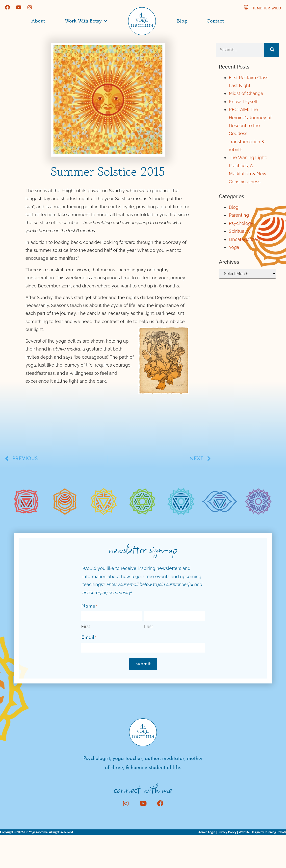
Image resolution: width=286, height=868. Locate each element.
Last (149, 626)
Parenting (239, 215)
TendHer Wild (267, 9)
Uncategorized (244, 239)
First (86, 626)
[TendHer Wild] (246, 7)
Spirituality (240, 231)
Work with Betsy (86, 21)
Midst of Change (246, 93)
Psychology (241, 223)
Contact (215, 21)
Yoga (234, 247)
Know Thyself (243, 102)
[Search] (272, 50)
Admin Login (207, 832)
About (38, 21)
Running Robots (275, 832)
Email (89, 638)
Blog (182, 21)
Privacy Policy (227, 832)
